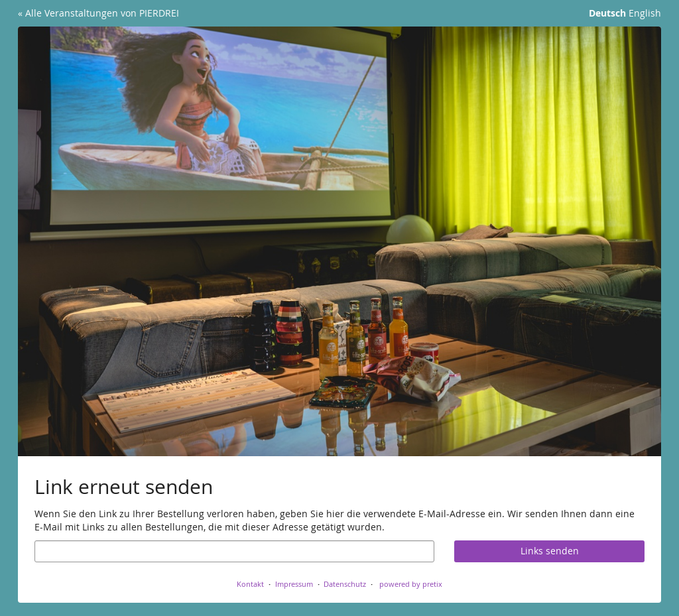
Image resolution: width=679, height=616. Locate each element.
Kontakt (250, 584)
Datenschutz (345, 584)
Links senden (550, 551)
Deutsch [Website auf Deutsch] (607, 13)
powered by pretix (411, 584)
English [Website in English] (645, 13)
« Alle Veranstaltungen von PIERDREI (98, 13)
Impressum (294, 584)
